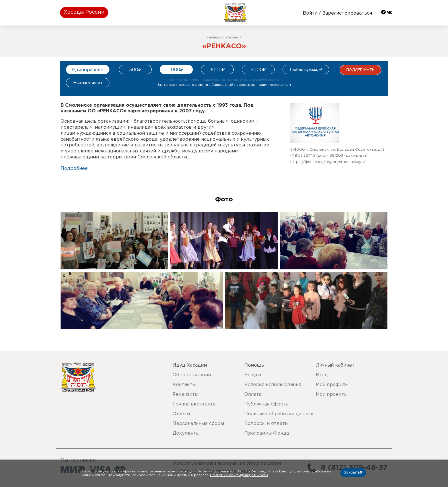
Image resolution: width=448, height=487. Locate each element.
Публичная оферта (266, 404)
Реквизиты (185, 394)
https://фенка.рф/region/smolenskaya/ (328, 162)
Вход (322, 375)
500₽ (135, 70)
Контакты (184, 385)
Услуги (253, 375)
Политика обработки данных (279, 414)
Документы (186, 433)
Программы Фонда (267, 433)
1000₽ (176, 70)
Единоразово (88, 70)
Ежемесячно (88, 83)
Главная (214, 37)
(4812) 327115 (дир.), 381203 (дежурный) (329, 156)
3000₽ (217, 70)
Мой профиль (332, 385)
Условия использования (273, 385)
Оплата (253, 394)
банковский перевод (251, 85)
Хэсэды (232, 37)
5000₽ (258, 70)
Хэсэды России (84, 12)
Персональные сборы (198, 424)
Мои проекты (332, 394)
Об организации (192, 375)
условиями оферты (265, 80)
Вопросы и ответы (266, 424)
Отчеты (181, 414)
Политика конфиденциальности (239, 475)
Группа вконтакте (194, 404)
